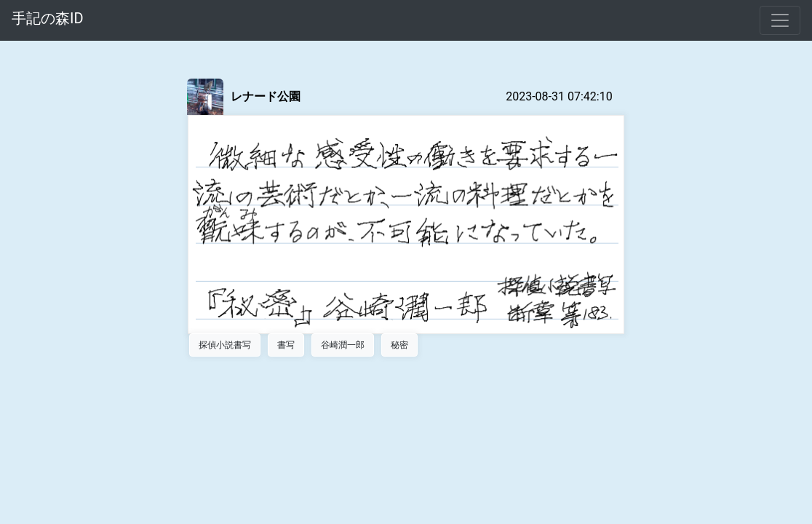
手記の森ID (48, 18)
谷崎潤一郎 (343, 345)
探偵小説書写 (225, 345)
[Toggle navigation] (780, 20)
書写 (286, 345)
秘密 (399, 345)
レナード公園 (266, 96)
